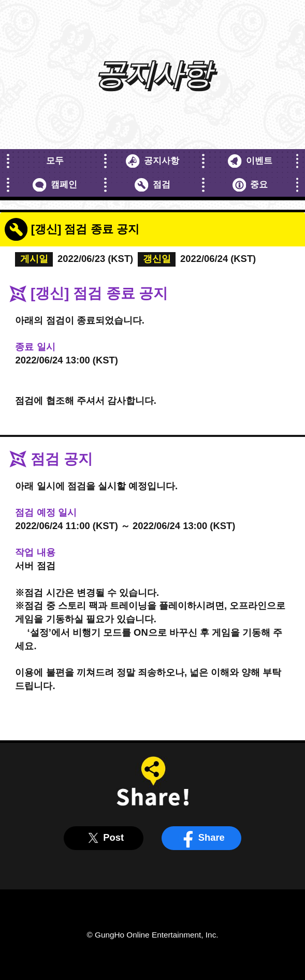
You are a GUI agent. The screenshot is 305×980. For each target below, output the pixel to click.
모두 (55, 161)
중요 (250, 185)
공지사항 (152, 161)
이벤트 (250, 161)
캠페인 (55, 185)
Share (201, 838)
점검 (152, 185)
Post (104, 838)
